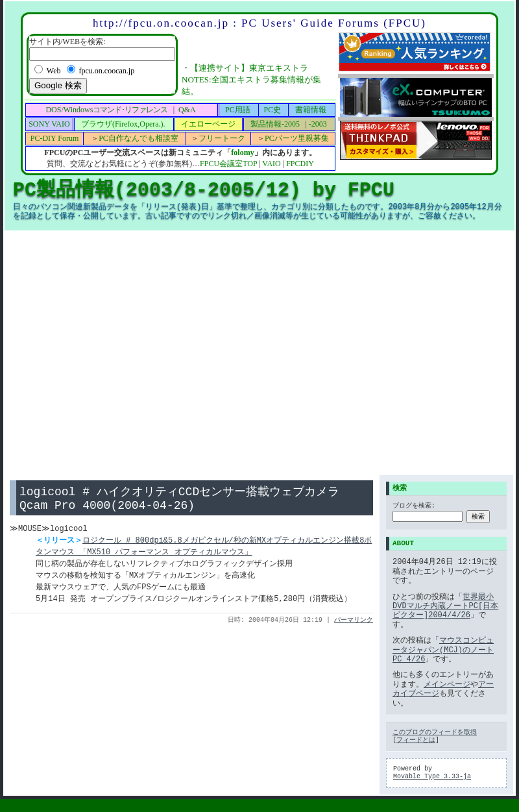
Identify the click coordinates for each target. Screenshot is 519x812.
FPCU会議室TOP (228, 164)
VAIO (271, 164)
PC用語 (238, 110)
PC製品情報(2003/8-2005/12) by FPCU (204, 190)
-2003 (318, 124)
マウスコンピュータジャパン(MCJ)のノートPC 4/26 (443, 650)
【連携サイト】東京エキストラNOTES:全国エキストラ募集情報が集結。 (251, 80)
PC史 (273, 110)
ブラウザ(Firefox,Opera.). (123, 124)
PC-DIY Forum (55, 138)
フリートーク (222, 138)
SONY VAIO (49, 124)
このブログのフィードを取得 (435, 733)
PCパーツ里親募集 (297, 138)
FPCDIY (300, 164)
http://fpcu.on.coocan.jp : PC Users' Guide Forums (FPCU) (259, 23)
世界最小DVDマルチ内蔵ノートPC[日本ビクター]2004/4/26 (445, 606)
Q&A (187, 110)
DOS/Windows (106, 110)
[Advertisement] (122, 353)
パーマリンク (354, 624)
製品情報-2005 (275, 124)
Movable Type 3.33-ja (432, 777)
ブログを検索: (414, 507)
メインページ (447, 684)
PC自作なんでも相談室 (139, 138)
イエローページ (208, 124)
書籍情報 (311, 110)
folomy (242, 153)
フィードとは (416, 741)
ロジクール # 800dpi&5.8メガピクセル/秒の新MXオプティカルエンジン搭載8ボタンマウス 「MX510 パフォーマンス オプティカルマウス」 (204, 550)
